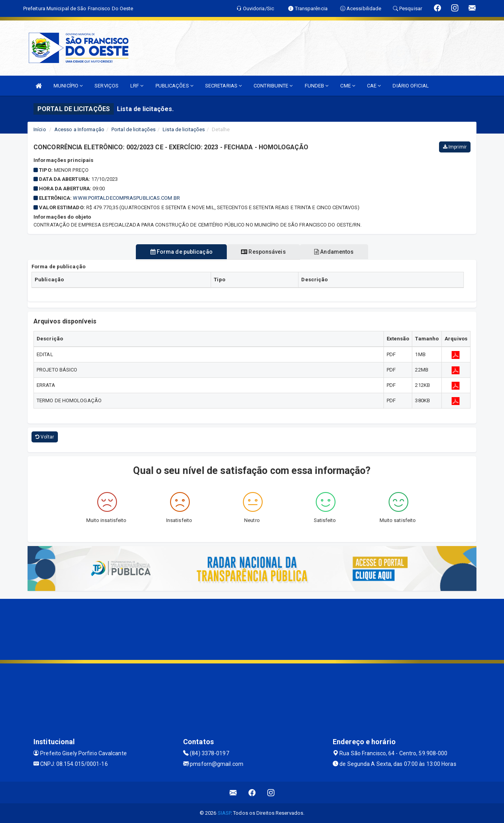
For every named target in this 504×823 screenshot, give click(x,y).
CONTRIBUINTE (273, 86)
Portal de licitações (133, 129)
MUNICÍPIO (68, 86)
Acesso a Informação (79, 129)
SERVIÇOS (107, 86)
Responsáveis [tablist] (263, 252)
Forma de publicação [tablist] (177, 252)
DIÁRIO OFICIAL (410, 86)
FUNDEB (317, 86)
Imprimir (455, 147)
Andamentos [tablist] (339, 252)
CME (348, 86)
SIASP (224, 813)
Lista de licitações (184, 129)
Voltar (45, 437)
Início (40, 129)
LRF (137, 86)
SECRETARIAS (223, 86)
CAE (374, 86)
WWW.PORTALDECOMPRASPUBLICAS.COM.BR (126, 198)
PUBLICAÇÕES (174, 86)
